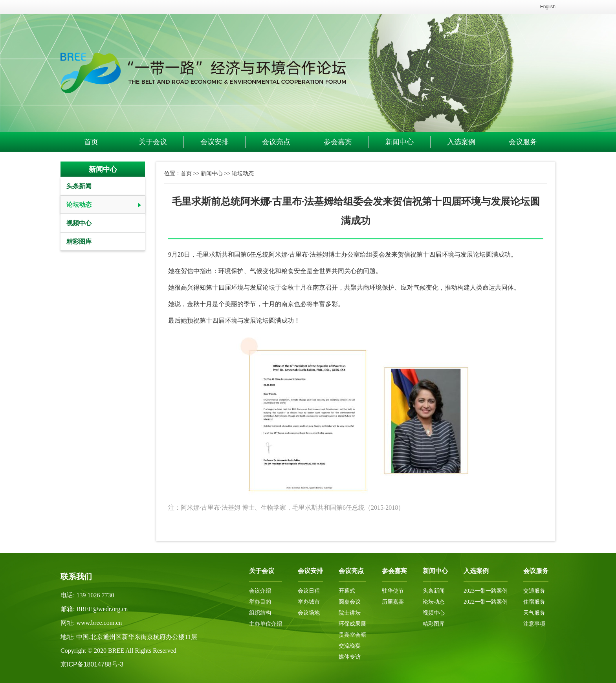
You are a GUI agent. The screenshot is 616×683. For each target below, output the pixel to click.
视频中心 (79, 223)
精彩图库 (79, 241)
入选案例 (461, 142)
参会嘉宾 (338, 142)
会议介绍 (260, 591)
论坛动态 (79, 205)
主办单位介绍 (266, 624)
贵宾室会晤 (352, 635)
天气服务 (534, 613)
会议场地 (309, 613)
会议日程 (309, 591)
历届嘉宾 (393, 602)
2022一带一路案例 (486, 602)
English (548, 7)
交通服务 (534, 591)
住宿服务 (534, 602)
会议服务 (523, 142)
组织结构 (260, 613)
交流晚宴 (350, 646)
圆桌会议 (350, 602)
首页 (91, 142)
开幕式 (347, 591)
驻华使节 (393, 591)
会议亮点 (276, 142)
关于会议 (153, 142)
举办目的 (260, 602)
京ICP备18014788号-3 (92, 664)
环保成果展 (352, 624)
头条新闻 (79, 186)
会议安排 (214, 142)
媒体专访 (350, 657)
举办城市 (309, 602)
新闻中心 (400, 142)
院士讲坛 (350, 613)
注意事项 (534, 624)
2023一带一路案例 (486, 591)
